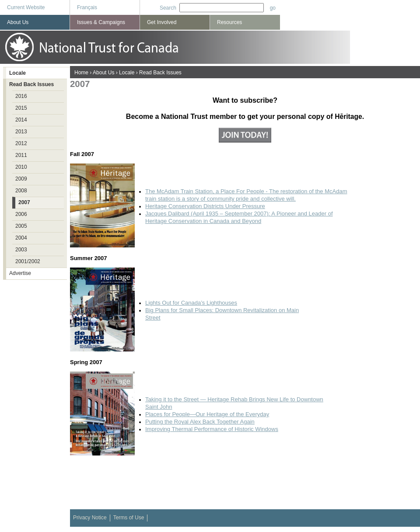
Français (87, 7)
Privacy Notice (90, 518)
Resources (229, 22)
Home (81, 73)
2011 (21, 155)
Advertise (20, 273)
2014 (21, 120)
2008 (21, 191)
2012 (21, 143)
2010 (21, 167)
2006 (21, 214)
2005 (21, 226)
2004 (21, 238)
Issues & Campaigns (101, 22)
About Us (103, 73)
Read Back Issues (160, 73)
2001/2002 (28, 261)
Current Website (26, 7)
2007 (24, 202)
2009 (21, 179)
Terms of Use (129, 518)
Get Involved (162, 22)
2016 (21, 96)
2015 (21, 108)
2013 (21, 132)
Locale (127, 73)
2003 (21, 250)
